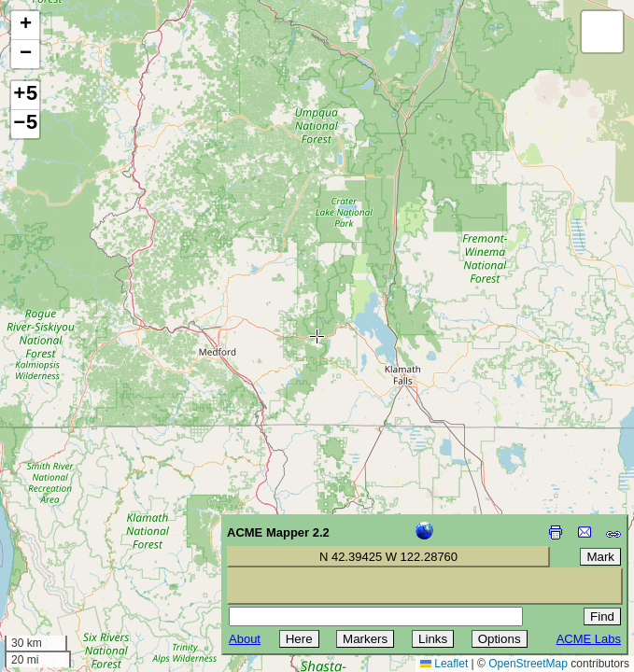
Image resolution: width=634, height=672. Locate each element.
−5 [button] (25, 124)
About (245, 639)
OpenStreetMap (528, 664)
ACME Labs (589, 639)
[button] (25, 26)
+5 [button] (25, 95)
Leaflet (444, 664)
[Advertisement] (99, 539)
